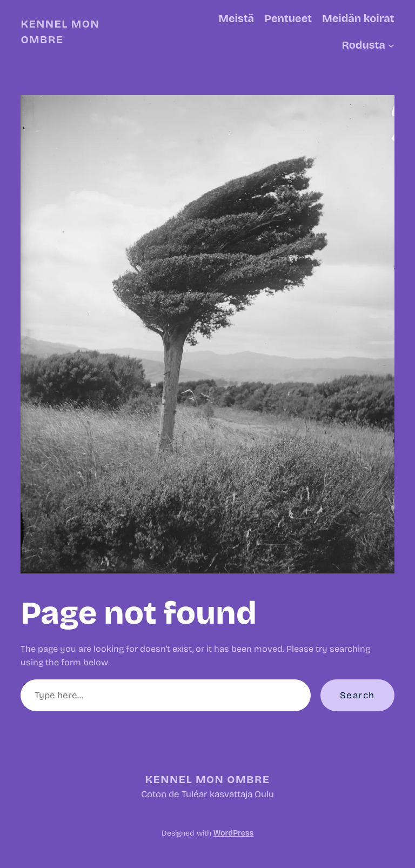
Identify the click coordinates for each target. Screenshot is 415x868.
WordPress (233, 833)
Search (357, 695)
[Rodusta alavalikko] (391, 45)
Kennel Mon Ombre (208, 780)
